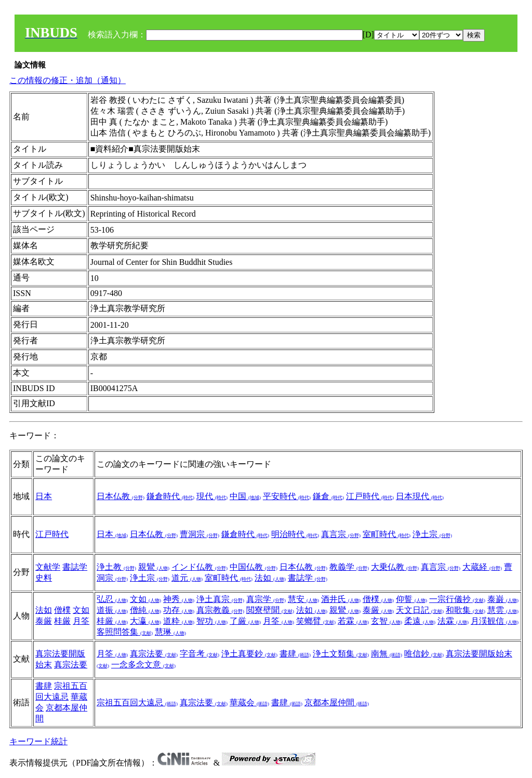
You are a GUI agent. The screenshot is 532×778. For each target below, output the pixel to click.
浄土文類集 (341, 654)
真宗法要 (71, 665)
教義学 (349, 567)
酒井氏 (341, 599)
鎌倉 (328, 496)
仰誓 (411, 599)
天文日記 (420, 610)
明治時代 (295, 534)
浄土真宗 (220, 599)
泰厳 (44, 621)
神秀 (179, 599)
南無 (387, 654)
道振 (112, 610)
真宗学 (266, 599)
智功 (212, 621)
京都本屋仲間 (337, 702)
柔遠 (420, 621)
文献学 (48, 567)
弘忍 (112, 599)
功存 (179, 610)
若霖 (353, 621)
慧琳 (170, 632)
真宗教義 (220, 610)
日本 (44, 496)
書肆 (295, 654)
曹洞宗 (199, 534)
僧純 (145, 610)
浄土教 (116, 567)
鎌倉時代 (170, 496)
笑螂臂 (316, 621)
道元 (187, 578)
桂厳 (62, 621)
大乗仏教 (395, 567)
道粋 (179, 621)
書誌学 (75, 567)
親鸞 (154, 567)
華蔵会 (249, 702)
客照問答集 (125, 632)
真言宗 (341, 534)
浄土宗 (432, 534)
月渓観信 (495, 621)
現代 (212, 496)
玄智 (387, 621)
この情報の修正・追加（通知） (68, 80)
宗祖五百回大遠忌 (137, 702)
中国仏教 (254, 567)
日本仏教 (121, 496)
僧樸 (62, 610)
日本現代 (420, 496)
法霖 (453, 621)
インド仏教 (199, 567)
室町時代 (387, 534)
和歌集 (465, 610)
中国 (245, 496)
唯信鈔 (424, 654)
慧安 (303, 599)
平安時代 (287, 496)
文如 (81, 610)
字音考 (199, 654)
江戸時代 (370, 496)
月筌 (81, 621)
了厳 (245, 621)
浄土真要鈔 (249, 654)
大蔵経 (482, 567)
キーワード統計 (38, 741)
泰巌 (503, 599)
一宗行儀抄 (457, 599)
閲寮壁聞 (270, 610)
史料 (44, 578)
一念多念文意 (143, 665)
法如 (270, 578)
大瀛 (145, 621)
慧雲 (503, 610)
